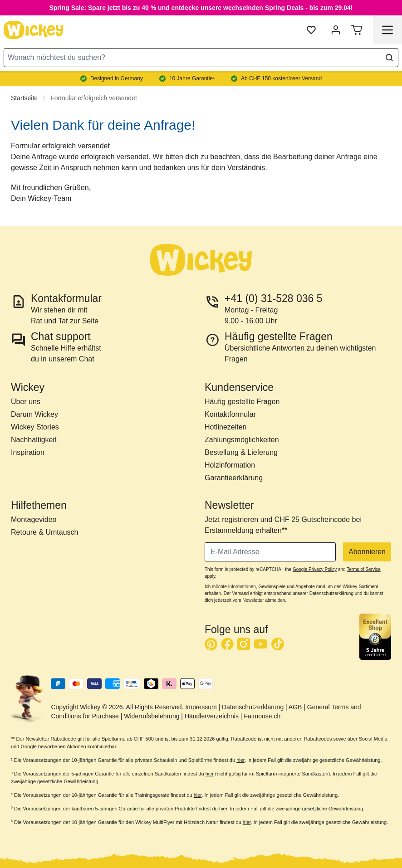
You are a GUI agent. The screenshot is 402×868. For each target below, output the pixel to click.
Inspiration (28, 452)
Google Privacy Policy (315, 569)
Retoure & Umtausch (45, 532)
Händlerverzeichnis (212, 716)
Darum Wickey (34, 414)
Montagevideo (34, 519)
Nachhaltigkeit (34, 440)
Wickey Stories (35, 427)
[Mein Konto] (336, 30)
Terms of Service (363, 569)
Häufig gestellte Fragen (242, 402)
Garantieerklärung (234, 478)
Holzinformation (230, 465)
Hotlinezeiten (226, 427)
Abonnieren (367, 552)
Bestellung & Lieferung (241, 452)
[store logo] (34, 30)
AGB (295, 707)
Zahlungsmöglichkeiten (242, 440)
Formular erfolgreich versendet (94, 98)
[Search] (389, 58)
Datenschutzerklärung (253, 707)
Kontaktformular (230, 414)
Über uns (26, 402)
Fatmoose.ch (262, 716)
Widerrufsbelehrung (152, 716)
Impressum (201, 707)
